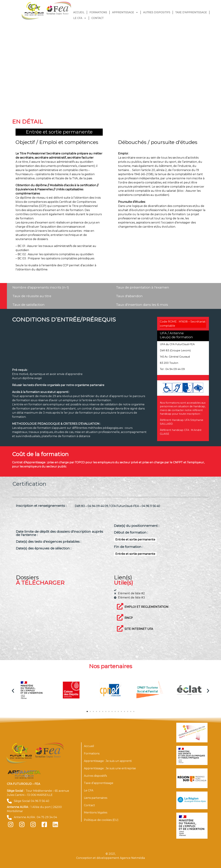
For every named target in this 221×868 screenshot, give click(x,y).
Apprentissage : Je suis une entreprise (110, 768)
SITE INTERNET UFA (139, 629)
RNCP (129, 618)
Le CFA (80, 18)
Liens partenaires (96, 798)
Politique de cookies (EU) (101, 820)
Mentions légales (96, 813)
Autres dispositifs (157, 12)
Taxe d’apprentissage (191, 12)
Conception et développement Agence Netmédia (110, 858)
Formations (98, 12)
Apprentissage (125, 12)
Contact (97, 18)
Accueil (79, 12)
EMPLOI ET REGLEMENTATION (146, 607)
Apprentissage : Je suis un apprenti (108, 761)
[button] (13, 691)
